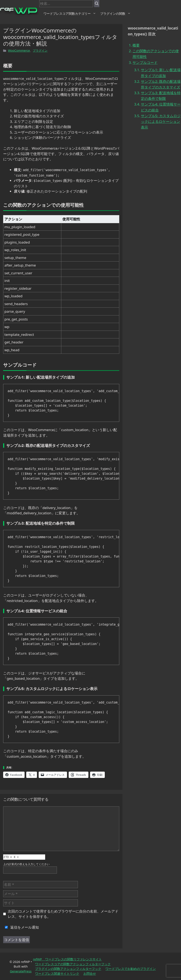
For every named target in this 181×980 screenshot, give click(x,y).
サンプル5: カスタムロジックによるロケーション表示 (161, 121)
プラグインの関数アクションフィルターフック (68, 969)
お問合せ (90, 973)
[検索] (97, 4)
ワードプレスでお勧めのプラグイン (131, 969)
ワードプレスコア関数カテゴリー (70, 13)
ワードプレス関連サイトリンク (57, 973)
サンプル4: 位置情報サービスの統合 (161, 107)
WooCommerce (19, 50)
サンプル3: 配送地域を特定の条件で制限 (161, 96)
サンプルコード (145, 62)
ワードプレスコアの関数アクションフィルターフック (73, 964)
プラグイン (40, 50)
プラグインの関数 (115, 13)
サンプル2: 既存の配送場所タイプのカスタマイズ (161, 84)
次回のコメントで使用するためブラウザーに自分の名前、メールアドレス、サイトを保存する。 (63, 914)
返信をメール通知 (21, 927)
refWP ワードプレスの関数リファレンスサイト (67, 959)
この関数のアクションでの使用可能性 (156, 54)
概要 (136, 45)
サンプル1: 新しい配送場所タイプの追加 (161, 73)
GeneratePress (21, 971)
